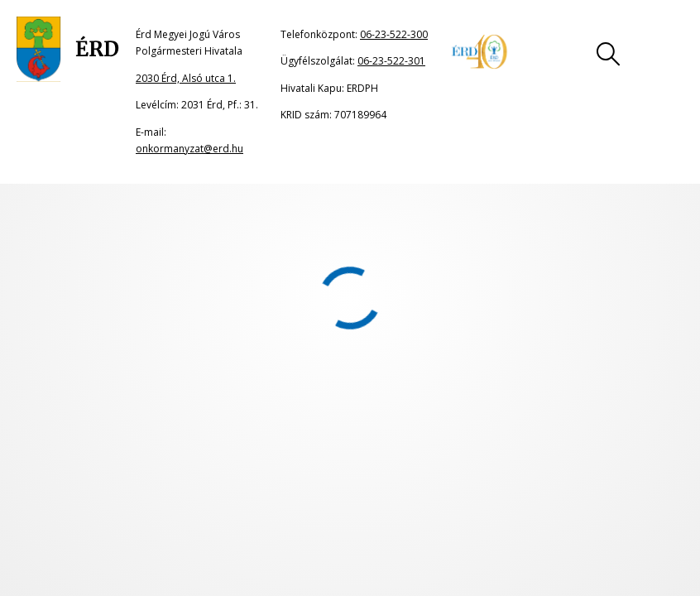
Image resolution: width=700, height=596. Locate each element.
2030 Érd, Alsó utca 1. (186, 78)
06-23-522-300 (394, 34)
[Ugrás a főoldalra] (68, 50)
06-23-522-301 (391, 61)
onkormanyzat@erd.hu (189, 149)
